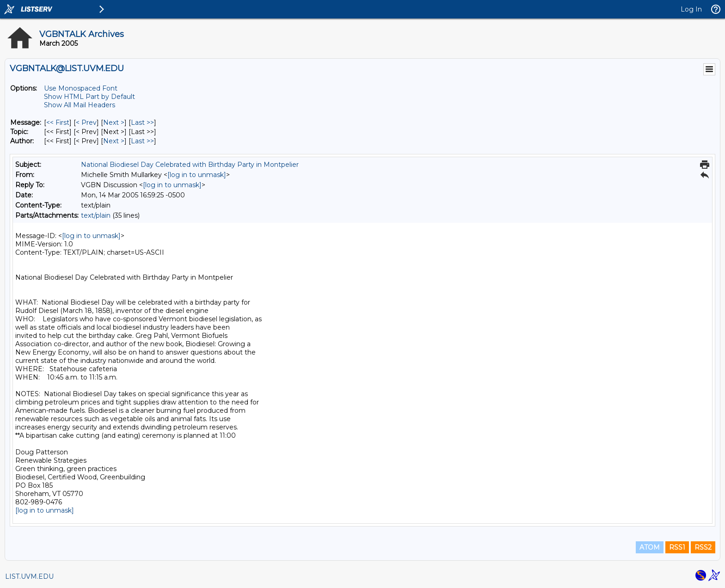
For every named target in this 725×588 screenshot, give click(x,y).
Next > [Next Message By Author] (114, 141)
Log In (691, 9)
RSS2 (703, 547)
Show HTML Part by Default (89, 97)
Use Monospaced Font (81, 88)
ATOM (650, 547)
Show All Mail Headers (80, 105)
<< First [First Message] (58, 122)
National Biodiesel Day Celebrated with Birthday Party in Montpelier (190, 165)
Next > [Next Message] (114, 122)
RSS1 (677, 547)
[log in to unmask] (197, 175)
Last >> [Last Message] (142, 122)
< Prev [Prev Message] (86, 122)
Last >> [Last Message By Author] (142, 141)
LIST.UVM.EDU (29, 576)
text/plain (96, 215)
